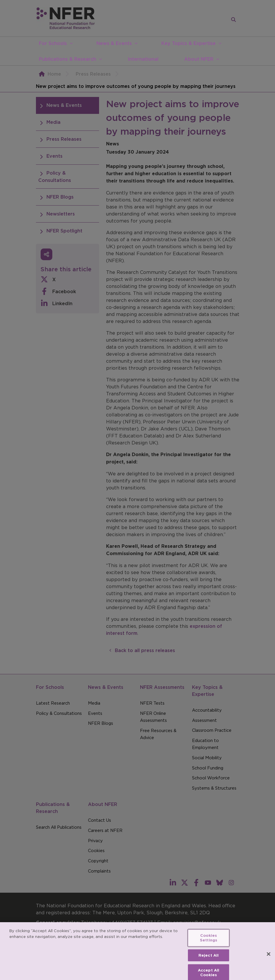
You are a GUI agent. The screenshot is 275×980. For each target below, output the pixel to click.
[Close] (269, 958)
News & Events (114, 43)
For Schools (53, 43)
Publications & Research (68, 59)
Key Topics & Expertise (188, 43)
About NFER (199, 59)
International (143, 59)
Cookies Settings (209, 942)
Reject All (209, 959)
